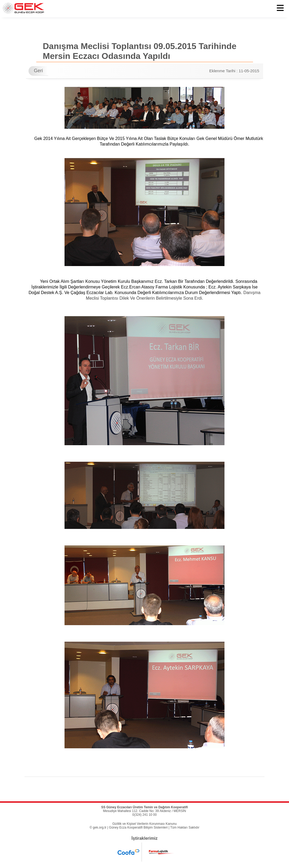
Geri (38, 71)
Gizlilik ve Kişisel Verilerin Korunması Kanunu (144, 824)
